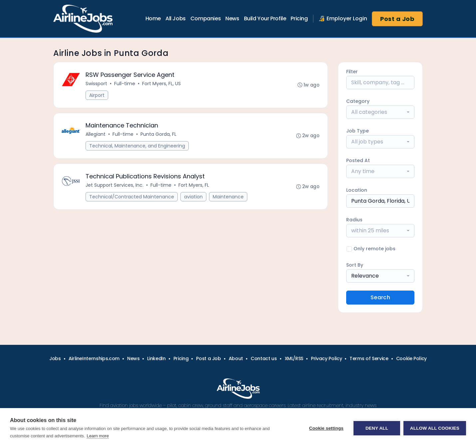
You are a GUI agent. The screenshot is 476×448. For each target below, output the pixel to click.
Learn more (98, 436)
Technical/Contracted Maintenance (132, 197)
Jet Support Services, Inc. (115, 185)
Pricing (299, 18)
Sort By (355, 265)
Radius (354, 220)
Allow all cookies (435, 428)
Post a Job (397, 19)
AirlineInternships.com (94, 358)
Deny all (377, 428)
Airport (97, 95)
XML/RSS (294, 358)
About (236, 358)
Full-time (125, 84)
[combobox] (380, 112)
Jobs (55, 358)
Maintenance (228, 197)
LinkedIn (156, 358)
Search (380, 297)
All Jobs (176, 18)
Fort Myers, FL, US (161, 84)
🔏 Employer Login (343, 18)
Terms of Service (369, 358)
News (232, 18)
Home (153, 18)
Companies (206, 18)
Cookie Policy (411, 358)
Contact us (264, 358)
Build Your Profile (265, 18)
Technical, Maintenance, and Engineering (137, 146)
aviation (193, 197)
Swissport (96, 84)
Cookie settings (326, 428)
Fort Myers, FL (194, 185)
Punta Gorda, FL (158, 134)
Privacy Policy (326, 358)
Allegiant (96, 134)
